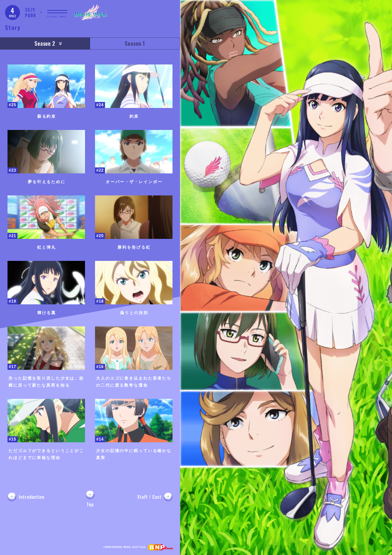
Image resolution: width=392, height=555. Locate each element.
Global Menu (57, 17)
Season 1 (135, 43)
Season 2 (45, 43)
